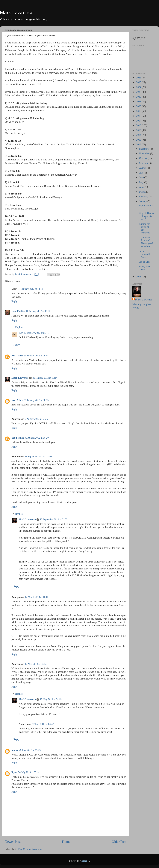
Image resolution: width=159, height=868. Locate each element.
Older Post (119, 842)
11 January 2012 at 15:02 (38, 311)
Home (66, 842)
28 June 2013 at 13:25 (30, 750)
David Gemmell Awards (144, 254)
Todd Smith (18, 438)
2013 (139, 140)
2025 (139, 82)
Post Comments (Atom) (30, 849)
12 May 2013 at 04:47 (43, 724)
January (143, 201)
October (143, 158)
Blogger (85, 861)
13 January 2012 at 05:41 (36, 333)
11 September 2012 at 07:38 (39, 457)
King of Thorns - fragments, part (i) (146, 216)
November (145, 153)
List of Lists (144, 262)
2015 (139, 130)
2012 (139, 145)
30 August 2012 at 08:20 (37, 438)
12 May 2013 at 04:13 (36, 664)
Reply (14, 301)
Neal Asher (17, 356)
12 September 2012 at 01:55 (54, 519)
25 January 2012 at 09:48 (36, 356)
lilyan (14, 772)
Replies (19, 327)
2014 (139, 135)
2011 (139, 277)
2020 (139, 106)
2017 (139, 121)
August (143, 168)
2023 (139, 92)
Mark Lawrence (17, 13)
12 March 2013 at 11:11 (37, 597)
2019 (139, 111)
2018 (139, 116)
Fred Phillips (18, 311)
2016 (139, 125)
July (141, 173)
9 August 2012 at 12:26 (36, 419)
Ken (21, 333)
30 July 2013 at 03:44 (29, 772)
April (142, 187)
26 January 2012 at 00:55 (36, 400)
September (145, 163)
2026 (139, 78)
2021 (139, 102)
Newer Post (13, 842)
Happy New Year (144, 268)
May (142, 182)
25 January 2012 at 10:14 (45, 378)
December (144, 149)
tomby (15, 750)
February (144, 197)
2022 (139, 97)
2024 (139, 87)
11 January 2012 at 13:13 (31, 289)
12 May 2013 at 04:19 (51, 699)
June (142, 177)
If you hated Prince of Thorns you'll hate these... (146, 242)
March (143, 192)
